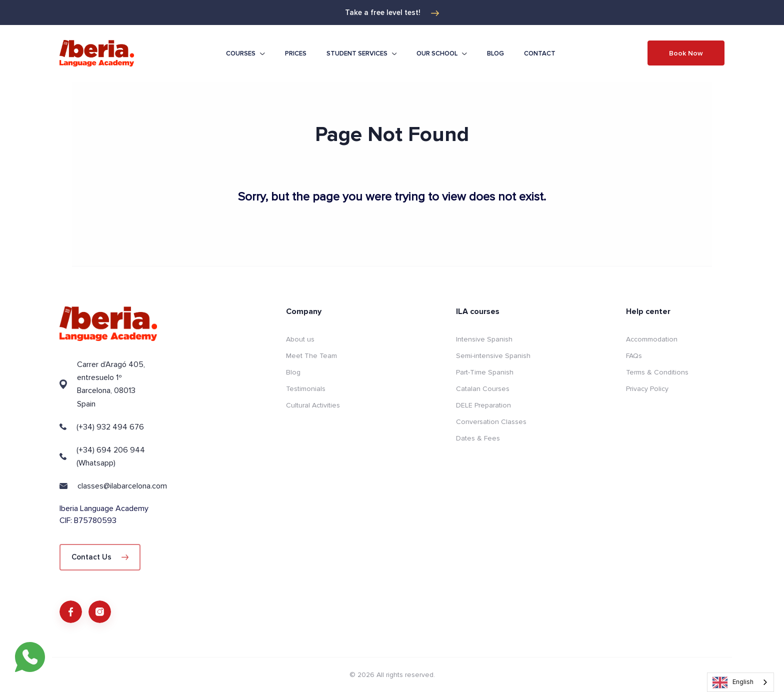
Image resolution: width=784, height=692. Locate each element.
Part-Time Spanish (485, 372)
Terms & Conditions (657, 372)
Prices (296, 53)
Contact (540, 53)
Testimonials (306, 389)
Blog (495, 53)
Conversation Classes (491, 422)
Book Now (686, 53)
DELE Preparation (483, 405)
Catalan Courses (483, 389)
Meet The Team (311, 356)
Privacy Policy (647, 389)
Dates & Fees (478, 438)
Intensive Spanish (484, 339)
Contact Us (100, 557)
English (733, 682)
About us (300, 339)
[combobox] (740, 682)
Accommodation (652, 339)
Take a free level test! (392, 12)
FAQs (634, 356)
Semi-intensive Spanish (493, 356)
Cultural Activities (313, 405)
